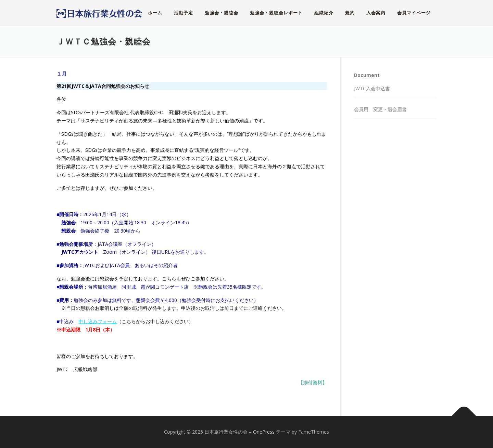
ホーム (155, 13)
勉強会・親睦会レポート (276, 13)
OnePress (264, 432)
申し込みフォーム (98, 321)
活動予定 (184, 13)
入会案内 (376, 13)
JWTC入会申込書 (372, 88)
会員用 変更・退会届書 (380, 109)
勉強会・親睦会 (222, 13)
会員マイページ (414, 13)
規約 (350, 13)
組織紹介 (324, 13)
